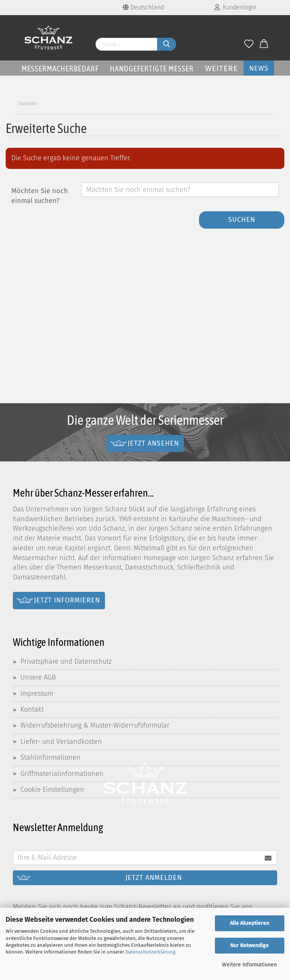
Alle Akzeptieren (250, 923)
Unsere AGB (38, 677)
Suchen (242, 220)
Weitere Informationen (249, 965)
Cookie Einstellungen (52, 790)
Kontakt (32, 709)
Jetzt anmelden (154, 878)
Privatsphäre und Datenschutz (66, 661)
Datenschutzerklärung (150, 952)
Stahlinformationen (50, 757)
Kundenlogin (235, 7)
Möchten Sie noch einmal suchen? (40, 196)
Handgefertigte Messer (152, 68)
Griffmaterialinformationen (62, 774)
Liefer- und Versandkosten (61, 742)
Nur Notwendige (250, 945)
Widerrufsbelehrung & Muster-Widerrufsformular (95, 725)
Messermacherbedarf (60, 68)
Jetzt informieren (67, 600)
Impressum (37, 694)
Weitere (221, 68)
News (259, 68)
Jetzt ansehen (153, 443)
